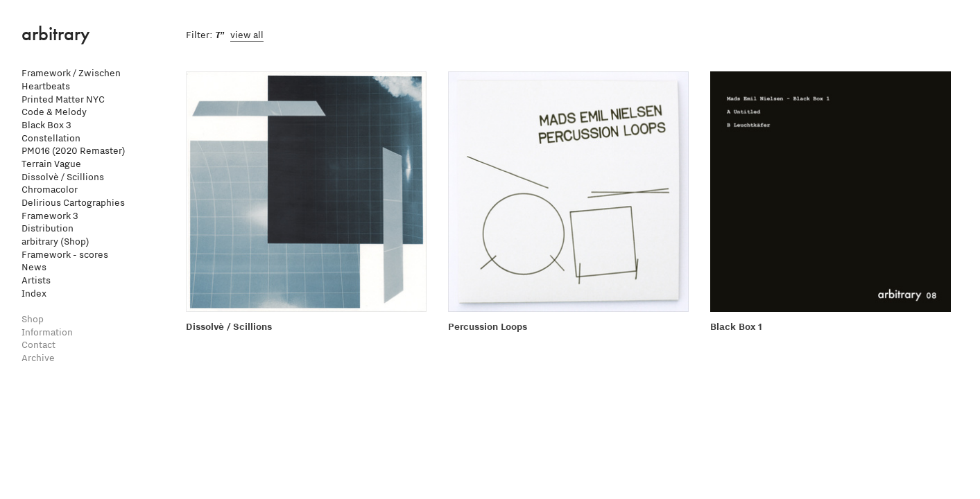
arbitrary (56, 34)
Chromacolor (50, 190)
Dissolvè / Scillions (63, 177)
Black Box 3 (46, 125)
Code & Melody (54, 112)
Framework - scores (65, 255)
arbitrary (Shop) (55, 242)
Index (34, 294)
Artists (36, 280)
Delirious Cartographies (73, 203)
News (34, 267)
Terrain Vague (51, 164)
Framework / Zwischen (71, 73)
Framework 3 (50, 216)
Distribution (48, 228)
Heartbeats (46, 86)
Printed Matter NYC (63, 99)
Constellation (51, 138)
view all (247, 35)
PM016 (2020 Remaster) (74, 151)
